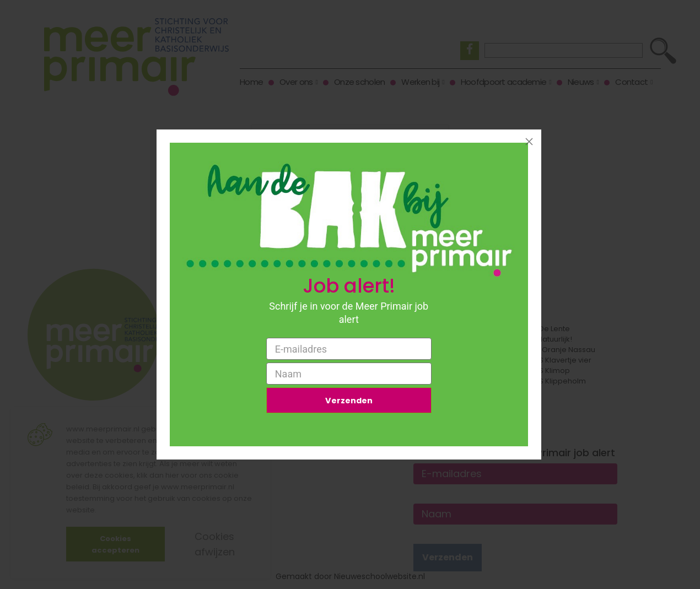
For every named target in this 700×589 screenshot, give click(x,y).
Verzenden (349, 402)
